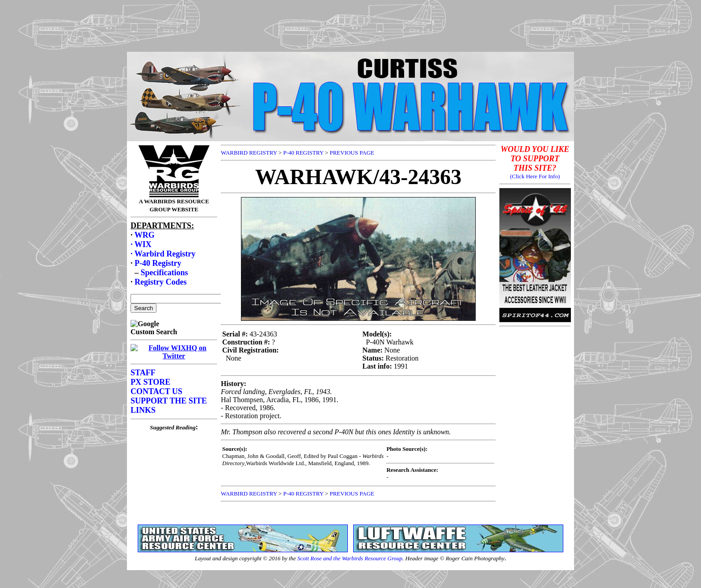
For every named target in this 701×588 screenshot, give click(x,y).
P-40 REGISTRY (303, 153)
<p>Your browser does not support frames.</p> (174, 331)
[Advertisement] (350, 24)
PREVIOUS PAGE (352, 153)
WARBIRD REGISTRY (249, 153)
